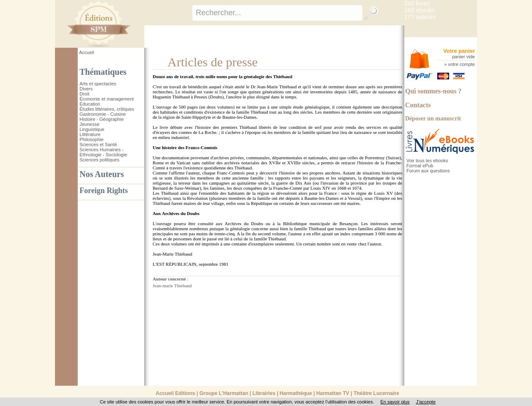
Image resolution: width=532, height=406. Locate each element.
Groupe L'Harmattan (224, 393)
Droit (84, 94)
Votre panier (459, 51)
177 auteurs (420, 17)
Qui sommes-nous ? (433, 91)
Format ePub (420, 166)
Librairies (264, 393)
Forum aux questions (428, 171)
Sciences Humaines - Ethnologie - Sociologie (103, 152)
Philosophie (92, 139)
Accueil (86, 52)
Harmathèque (296, 393)
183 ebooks (420, 10)
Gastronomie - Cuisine (103, 114)
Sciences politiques (99, 160)
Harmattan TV (333, 393)
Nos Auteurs (102, 174)
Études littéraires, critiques (107, 109)
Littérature (90, 134)
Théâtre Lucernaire (376, 393)
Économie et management (107, 99)
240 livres (417, 3)
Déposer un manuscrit (433, 119)
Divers (86, 89)
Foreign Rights (104, 191)
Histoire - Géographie (102, 119)
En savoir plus (395, 402)
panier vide (463, 57)
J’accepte (426, 402)
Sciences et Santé (98, 144)
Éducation (90, 104)
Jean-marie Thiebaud (172, 286)
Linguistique (92, 129)
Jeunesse (89, 124)
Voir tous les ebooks (427, 161)
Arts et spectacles (98, 84)
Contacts (418, 105)
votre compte (461, 64)
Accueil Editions (175, 393)
